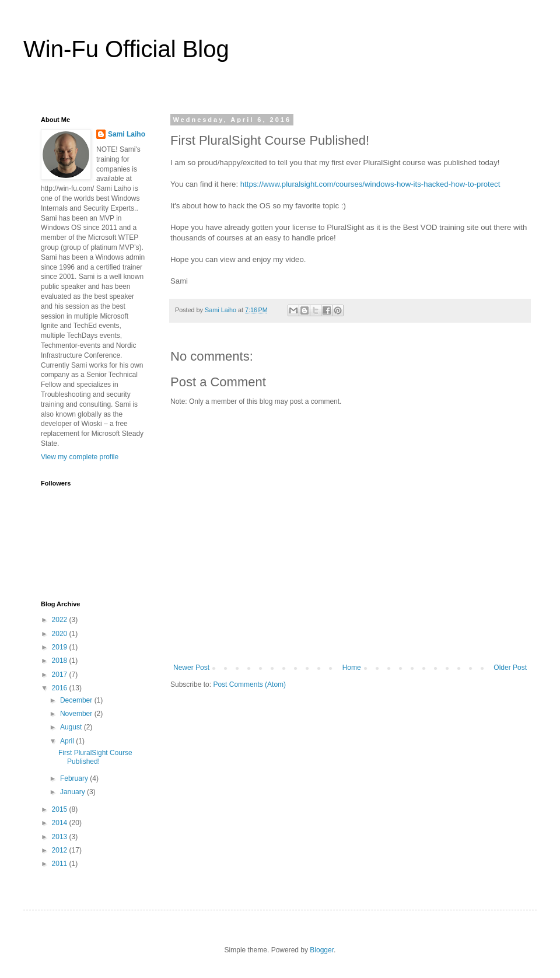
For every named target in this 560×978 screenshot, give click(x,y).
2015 (61, 809)
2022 (61, 620)
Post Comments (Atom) (249, 684)
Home (352, 668)
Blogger (322, 950)
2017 (61, 675)
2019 (61, 647)
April (68, 741)
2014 (61, 823)
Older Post (510, 668)
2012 (61, 850)
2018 (61, 661)
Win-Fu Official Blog (126, 49)
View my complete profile (80, 457)
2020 (61, 634)
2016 (61, 688)
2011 (61, 864)
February (75, 778)
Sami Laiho (127, 134)
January (73, 792)
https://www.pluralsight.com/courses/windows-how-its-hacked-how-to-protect (370, 184)
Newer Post (191, 668)
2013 (61, 837)
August (72, 727)
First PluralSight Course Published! (95, 757)
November (77, 714)
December (77, 700)
